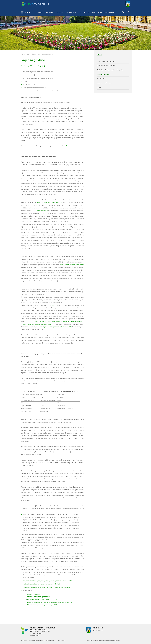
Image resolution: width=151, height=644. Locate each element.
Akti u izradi (101, 79)
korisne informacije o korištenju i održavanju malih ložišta (43, 584)
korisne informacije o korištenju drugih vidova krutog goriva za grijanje (47, 587)
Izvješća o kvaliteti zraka (105, 83)
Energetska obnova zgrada (103, 12)
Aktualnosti (71, 12)
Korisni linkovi (50, 640)
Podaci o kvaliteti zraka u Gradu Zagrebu (110, 70)
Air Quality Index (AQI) (40, 211)
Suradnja (50, 12)
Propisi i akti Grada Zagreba (106, 61)
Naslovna (24, 640)
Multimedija (84, 12)
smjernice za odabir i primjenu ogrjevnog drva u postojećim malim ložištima (48, 581)
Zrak (39, 54)
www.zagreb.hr (98, 630)
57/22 (54, 305)
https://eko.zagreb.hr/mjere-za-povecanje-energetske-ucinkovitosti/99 (51, 602)
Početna (23, 54)
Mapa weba (61, 640)
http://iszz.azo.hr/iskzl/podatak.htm (72, 265)
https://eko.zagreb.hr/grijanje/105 (39, 597)
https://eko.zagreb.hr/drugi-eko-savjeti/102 (42, 605)
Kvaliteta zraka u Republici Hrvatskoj (50, 203)
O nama (40, 12)
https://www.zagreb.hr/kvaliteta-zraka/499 (57, 327)
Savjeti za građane (103, 74)
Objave (99, 87)
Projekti (60, 12)
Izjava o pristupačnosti (36, 640)
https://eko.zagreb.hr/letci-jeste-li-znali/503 (42, 599)
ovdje (66, 146)
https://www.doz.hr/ (34, 594)
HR (129, 12)
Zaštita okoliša (32, 54)
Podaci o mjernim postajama (106, 66)
